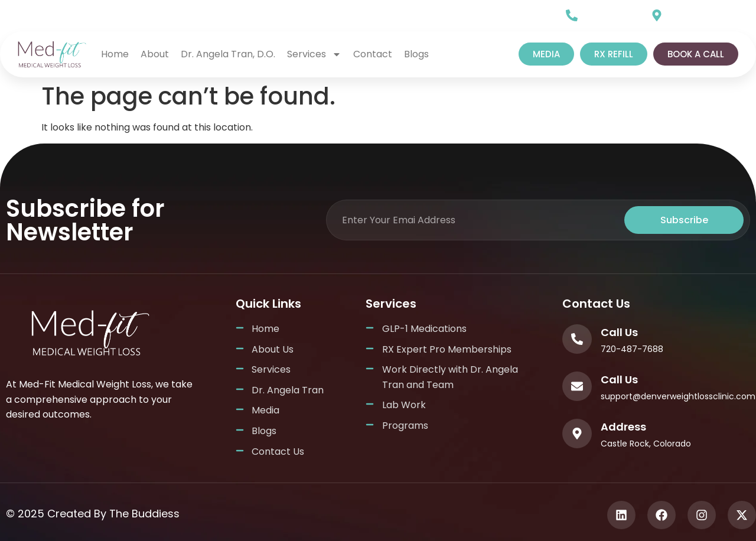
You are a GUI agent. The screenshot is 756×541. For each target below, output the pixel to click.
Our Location (698, 12)
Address (623, 427)
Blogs (416, 54)
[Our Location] (657, 15)
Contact (373, 54)
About (155, 54)
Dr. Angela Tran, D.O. (228, 54)
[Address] (577, 434)
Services (314, 54)
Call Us (599, 12)
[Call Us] (572, 15)
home (115, 54)
